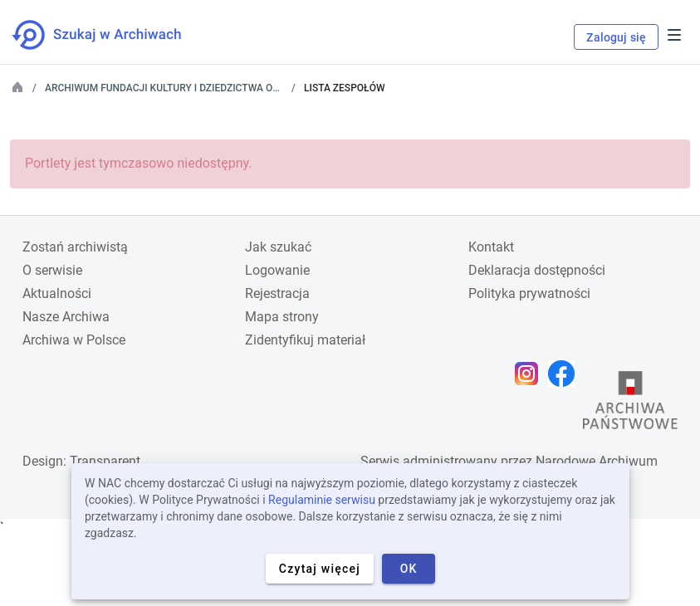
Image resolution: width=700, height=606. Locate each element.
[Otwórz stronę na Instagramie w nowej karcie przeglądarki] (531, 374)
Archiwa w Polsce (74, 340)
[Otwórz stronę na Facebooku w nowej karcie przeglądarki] (565, 374)
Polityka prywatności (529, 293)
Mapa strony (282, 317)
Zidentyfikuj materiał (305, 340)
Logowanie (277, 270)
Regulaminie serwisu (322, 500)
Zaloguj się (616, 37)
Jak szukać (278, 247)
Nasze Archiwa (66, 317)
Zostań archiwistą (75, 247)
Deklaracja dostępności (537, 270)
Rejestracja (277, 293)
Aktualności (57, 293)
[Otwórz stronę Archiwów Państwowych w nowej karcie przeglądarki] (630, 404)
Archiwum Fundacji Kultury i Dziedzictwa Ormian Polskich (199, 88)
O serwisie (52, 270)
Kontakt (491, 247)
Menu (674, 35)
